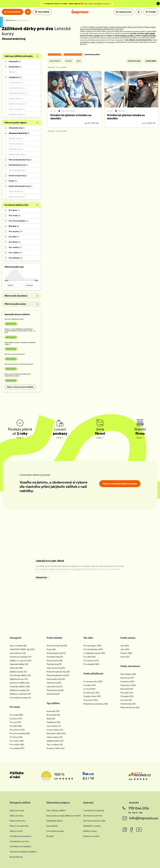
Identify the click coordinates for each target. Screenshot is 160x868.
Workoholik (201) (128, 704)
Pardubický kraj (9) (55, 690)
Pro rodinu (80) (17, 741)
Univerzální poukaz (55, 831)
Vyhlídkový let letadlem (20, 846)
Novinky (69, 61)
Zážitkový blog (90, 831)
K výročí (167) (90, 689)
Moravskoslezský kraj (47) (58, 675)
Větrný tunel (132, 27)
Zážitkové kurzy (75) (19, 679)
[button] (124, 12)
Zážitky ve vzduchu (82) (20, 661)
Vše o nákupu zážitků (56, 810)
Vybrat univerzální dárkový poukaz (120, 484)
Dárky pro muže (17, 810)
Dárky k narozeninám (19, 826)
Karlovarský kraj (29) (56, 679)
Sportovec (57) (127, 678)
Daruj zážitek (52, 826)
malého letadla (150, 33)
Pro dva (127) (16, 722)
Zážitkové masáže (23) (20, 690)
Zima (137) (125, 657)
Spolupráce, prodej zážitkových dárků (64, 816)
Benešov (107, 29)
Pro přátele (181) (17, 748)
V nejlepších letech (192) (94, 653)
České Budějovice (98, 29)
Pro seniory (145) (91, 661)
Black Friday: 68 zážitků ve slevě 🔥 (97, 4)
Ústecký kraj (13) (54, 683)
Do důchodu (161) (91, 693)
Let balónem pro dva (19, 841)
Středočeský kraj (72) (56, 653)
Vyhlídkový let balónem (21, 836)
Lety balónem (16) (18, 653)
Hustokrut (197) (127, 681)
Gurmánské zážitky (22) (20, 675)
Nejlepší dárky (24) (55, 741)
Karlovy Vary (115, 29)
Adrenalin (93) (53, 711)
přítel (45, 569)
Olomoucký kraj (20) (56, 668)
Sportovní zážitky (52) (20, 683)
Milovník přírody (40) (130, 707)
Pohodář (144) (127, 693)
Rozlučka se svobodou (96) (96, 704)
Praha (138, 27)
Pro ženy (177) (16, 719)
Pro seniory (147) (17, 730)
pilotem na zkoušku (149, 36)
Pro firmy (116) (16, 737)
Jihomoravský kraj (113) (57, 646)
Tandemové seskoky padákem (23, 852)
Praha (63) (51, 649)
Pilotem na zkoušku (96, 27)
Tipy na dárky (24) (55, 745)
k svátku (93, 42)
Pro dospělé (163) (91, 664)
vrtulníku (97, 36)
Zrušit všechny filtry (92, 55)
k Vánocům (100, 42)
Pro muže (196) (16, 715)
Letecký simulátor (121, 27)
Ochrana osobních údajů (94, 821)
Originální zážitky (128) (20, 686)
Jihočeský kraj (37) (55, 657)
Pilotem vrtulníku (109, 27)
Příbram (147, 27)
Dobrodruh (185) (128, 685)
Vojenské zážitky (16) (19, 664)
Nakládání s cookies (92, 826)
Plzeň (121, 29)
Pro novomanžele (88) (20, 733)
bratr (58, 569)
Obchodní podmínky (93, 816)
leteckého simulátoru (127, 36)
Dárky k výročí (16, 831)
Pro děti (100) (90, 657)
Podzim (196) (126, 653)
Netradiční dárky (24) (56, 733)
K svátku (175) (90, 685)
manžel (51, 569)
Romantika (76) (53, 715)
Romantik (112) (127, 689)
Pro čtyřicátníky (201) (93, 649)
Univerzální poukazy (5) (20, 698)
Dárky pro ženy (17, 816)
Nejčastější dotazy (55, 821)
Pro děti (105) (16, 726)
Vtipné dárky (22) (55, 737)
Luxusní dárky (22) (55, 730)
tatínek (64, 569)
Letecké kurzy (24, 20)
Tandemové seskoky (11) (20, 657)
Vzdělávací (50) (53, 722)
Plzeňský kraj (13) (54, 664)
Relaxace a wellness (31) (20, 694)
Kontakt (50, 836)
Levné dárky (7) (54, 726)
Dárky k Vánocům (18, 821)
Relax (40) (51, 719)
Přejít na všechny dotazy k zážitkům (20, 387)
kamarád (77, 569)
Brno (142, 27)
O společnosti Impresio (94, 810)
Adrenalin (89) (16, 668)
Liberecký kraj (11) (55, 686)
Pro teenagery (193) (92, 646)
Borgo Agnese (16, 857)
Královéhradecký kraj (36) (58, 672)
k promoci (112, 42)
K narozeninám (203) (93, 681)
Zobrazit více (41, 577)
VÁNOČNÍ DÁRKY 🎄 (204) (22, 649)
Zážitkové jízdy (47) (18, 672)
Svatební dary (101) (92, 696)
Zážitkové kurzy (11, 20)
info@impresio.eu (144, 818)
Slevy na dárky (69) (18, 646)
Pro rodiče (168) (17, 745)
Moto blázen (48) (128, 674)
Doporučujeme (55, 61)
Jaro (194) (125, 646)
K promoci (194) (91, 700)
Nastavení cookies (91, 836)
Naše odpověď (11, 324)
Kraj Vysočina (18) (55, 661)
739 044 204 (139, 808)
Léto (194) (125, 649)
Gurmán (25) (126, 700)
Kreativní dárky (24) (56, 748)
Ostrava (88, 29)
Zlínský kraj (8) (53, 694)
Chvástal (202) (127, 696)
